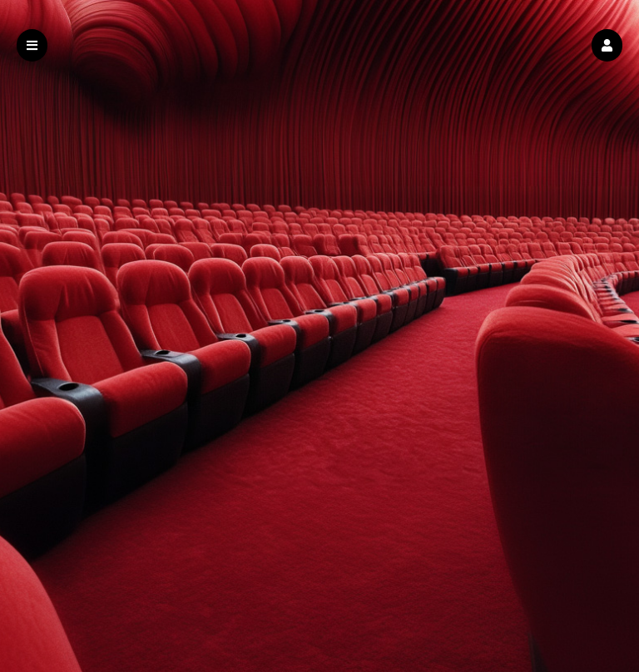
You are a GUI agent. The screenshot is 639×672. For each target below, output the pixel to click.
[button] (607, 45)
